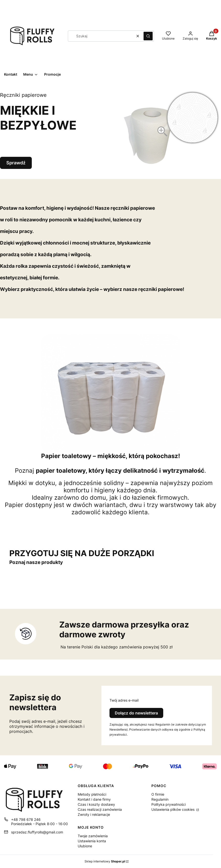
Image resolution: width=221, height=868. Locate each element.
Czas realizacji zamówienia (100, 809)
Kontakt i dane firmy (94, 799)
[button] (148, 36)
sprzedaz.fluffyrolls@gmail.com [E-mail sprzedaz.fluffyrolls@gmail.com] (37, 832)
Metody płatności (92, 794)
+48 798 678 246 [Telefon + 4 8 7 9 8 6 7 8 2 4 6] (26, 819)
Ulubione (85, 846)
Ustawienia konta (92, 841)
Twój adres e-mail (124, 700)
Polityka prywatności (169, 804)
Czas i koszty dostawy (96, 804)
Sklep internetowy (105, 861)
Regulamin (160, 799)
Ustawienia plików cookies (173, 809)
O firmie (158, 794)
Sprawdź (16, 163)
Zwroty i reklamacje (94, 814)
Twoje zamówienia (93, 836)
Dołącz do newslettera (136, 713)
